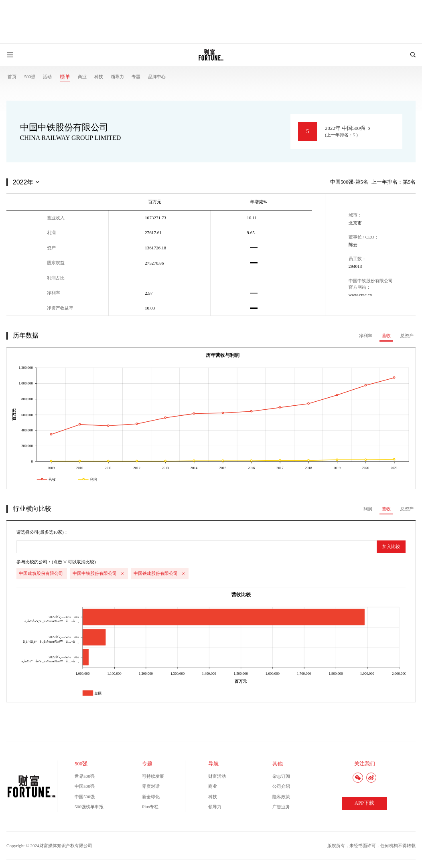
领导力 (117, 77)
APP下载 (364, 803)
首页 (12, 77)
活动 (47, 77)
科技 (99, 77)
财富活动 (217, 776)
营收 (386, 336)
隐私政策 (281, 797)
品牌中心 (157, 77)
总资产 (407, 336)
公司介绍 (281, 786)
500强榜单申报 (89, 807)
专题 (136, 77)
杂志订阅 (281, 776)
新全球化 (151, 797)
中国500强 (85, 786)
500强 (30, 77)
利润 (368, 509)
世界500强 (85, 776)
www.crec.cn (360, 295)
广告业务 (281, 807)
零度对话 (151, 786)
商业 (82, 77)
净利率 (366, 336)
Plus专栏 (150, 807)
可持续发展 (153, 776)
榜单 (65, 77)
